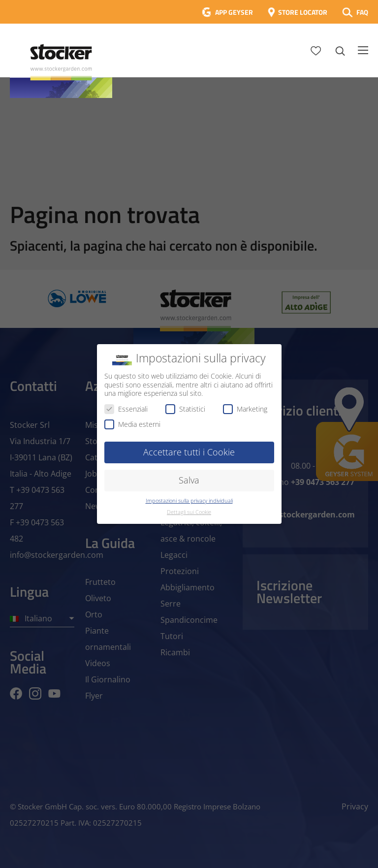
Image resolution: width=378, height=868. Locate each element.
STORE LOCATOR (303, 12)
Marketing (245, 409)
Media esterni (132, 424)
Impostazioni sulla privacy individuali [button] (189, 501)
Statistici (185, 409)
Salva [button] (189, 480)
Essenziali (126, 409)
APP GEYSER (234, 12)
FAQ (362, 12)
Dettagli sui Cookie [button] (189, 512)
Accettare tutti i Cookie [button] (189, 452)
